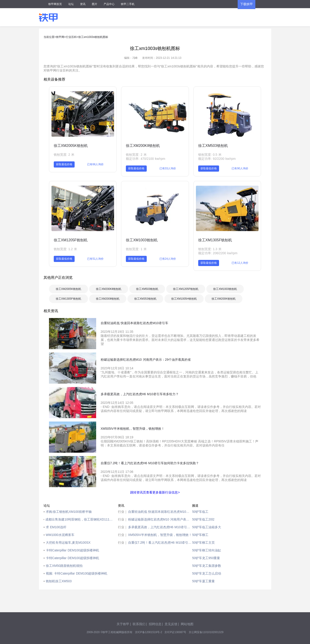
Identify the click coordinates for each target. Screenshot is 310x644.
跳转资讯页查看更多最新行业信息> (155, 492)
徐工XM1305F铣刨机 (215, 240)
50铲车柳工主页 (203, 543)
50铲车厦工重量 (203, 581)
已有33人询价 (168, 168)
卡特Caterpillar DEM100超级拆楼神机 (72, 550)
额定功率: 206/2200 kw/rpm (218, 253)
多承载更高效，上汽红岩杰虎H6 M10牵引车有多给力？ (160, 527)
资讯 (83, 4)
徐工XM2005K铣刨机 (71, 146)
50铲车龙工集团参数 (207, 566)
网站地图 (187, 624)
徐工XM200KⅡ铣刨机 (143, 146)
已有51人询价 (95, 259)
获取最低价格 (64, 164)
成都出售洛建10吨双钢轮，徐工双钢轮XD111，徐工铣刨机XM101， (80, 519)
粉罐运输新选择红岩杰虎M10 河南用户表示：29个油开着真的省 (160, 519)
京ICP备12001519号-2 (149, 632)
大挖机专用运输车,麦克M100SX (68, 543)
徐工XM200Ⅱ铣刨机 (108, 299)
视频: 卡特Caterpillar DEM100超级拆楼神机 (77, 573)
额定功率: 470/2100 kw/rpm (145, 159)
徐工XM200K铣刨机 (224, 299)
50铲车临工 (200, 512)
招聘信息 (155, 624)
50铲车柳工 (200, 535)
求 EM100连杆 (56, 527)
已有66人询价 (95, 164)
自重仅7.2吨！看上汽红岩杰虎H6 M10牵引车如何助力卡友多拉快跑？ (160, 543)
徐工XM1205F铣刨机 (71, 240)
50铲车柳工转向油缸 (207, 550)
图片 (95, 4)
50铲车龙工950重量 (206, 558)
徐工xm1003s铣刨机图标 (93, 37)
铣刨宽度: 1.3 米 (210, 249)
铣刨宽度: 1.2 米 (65, 249)
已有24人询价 (168, 259)
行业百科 (71, 37)
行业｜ (123, 512)
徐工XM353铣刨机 (145, 299)
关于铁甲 (123, 624)
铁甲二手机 (128, 4)
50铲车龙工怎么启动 (207, 573)
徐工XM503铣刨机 (213, 146)
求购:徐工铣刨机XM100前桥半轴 (69, 512)
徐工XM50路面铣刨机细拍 (64, 566)
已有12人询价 (240, 263)
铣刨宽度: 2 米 (64, 155)
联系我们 (139, 624)
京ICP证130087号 (175, 632)
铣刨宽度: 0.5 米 (210, 155)
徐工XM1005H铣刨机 (184, 299)
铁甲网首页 (55, 4)
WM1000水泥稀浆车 (60, 535)
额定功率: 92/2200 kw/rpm (217, 159)
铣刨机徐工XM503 (59, 581)
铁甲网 (60, 37)
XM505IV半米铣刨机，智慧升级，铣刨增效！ (160, 535)
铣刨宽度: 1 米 (136, 249)
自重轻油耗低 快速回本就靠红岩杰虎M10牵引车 (160, 512)
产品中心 (109, 4)
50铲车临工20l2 (203, 519)
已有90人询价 (240, 168)
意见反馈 (171, 624)
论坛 (71, 4)
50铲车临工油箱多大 (207, 527)
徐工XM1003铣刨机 (142, 240)
